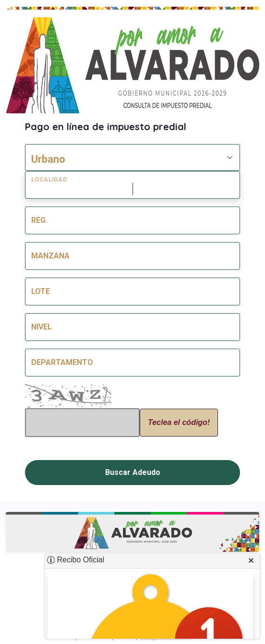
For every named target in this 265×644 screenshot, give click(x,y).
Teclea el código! (179, 422)
